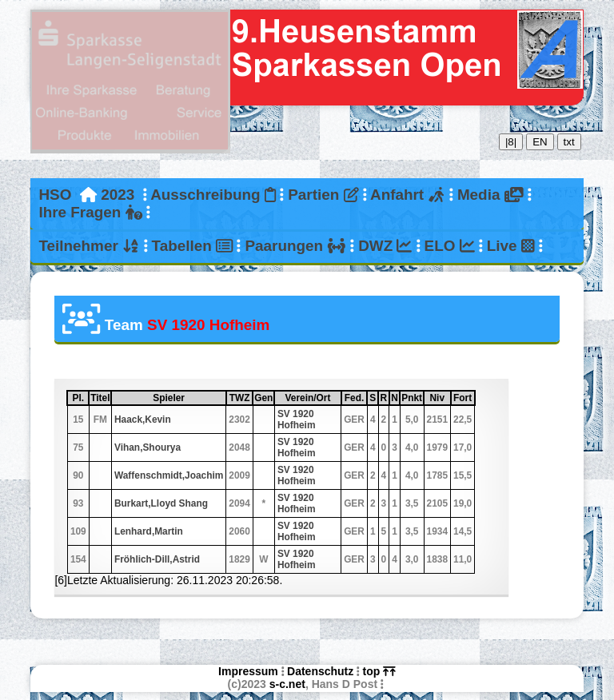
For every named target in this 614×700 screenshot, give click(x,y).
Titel (100, 398)
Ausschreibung (213, 195)
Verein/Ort (313, 398)
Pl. (80, 398)
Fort (463, 398)
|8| (511, 142)
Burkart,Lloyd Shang (161, 503)
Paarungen (295, 246)
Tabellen (193, 246)
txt (569, 142)
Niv (440, 398)
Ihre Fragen (90, 212)
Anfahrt (408, 195)
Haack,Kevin (143, 420)
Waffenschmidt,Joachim (169, 475)
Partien (323, 195)
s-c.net (287, 684)
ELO (450, 246)
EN (540, 142)
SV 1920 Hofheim (297, 420)
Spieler (189, 398)
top (379, 671)
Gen (263, 398)
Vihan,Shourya (148, 447)
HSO (55, 195)
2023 (118, 195)
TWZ (241, 398)
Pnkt (412, 398)
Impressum (248, 671)
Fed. (355, 398)
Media (490, 195)
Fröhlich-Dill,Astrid (157, 559)
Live (511, 246)
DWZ (385, 246)
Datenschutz (320, 671)
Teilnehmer (89, 246)
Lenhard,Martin (149, 531)
